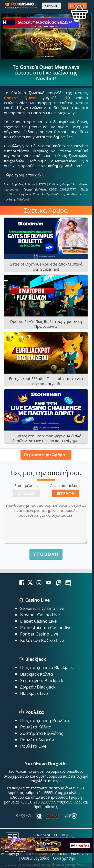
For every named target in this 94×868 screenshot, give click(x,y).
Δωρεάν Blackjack (38, 687)
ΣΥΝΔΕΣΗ (52, 6)
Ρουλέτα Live (33, 746)
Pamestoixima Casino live (46, 627)
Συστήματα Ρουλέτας (42, 733)
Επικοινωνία (81, 854)
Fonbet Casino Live (39, 634)
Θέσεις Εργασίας (35, 858)
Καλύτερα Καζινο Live (42, 640)
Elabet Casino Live (38, 621)
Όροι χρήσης (64, 858)
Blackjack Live (34, 693)
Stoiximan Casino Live (42, 608)
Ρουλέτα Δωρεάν (37, 740)
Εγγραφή (66, 493)
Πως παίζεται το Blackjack (47, 667)
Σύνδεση (26, 493)
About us (59, 854)
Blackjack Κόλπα (37, 674)
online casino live (28, 8)
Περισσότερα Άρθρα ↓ (46, 455)
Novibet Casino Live (40, 615)
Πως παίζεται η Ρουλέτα (45, 720)
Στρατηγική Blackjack (42, 680)
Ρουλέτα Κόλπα (36, 727)
